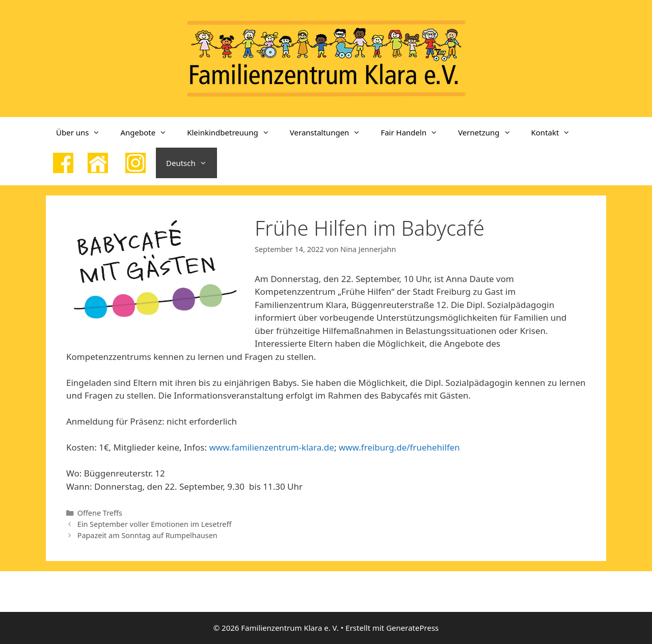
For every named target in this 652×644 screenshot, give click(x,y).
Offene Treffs (100, 513)
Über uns (83, 132)
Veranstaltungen (330, 132)
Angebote (148, 132)
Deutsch (192, 163)
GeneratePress (412, 628)
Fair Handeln (414, 132)
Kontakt (556, 132)
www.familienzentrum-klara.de (271, 447)
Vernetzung (489, 132)
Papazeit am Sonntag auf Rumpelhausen (147, 535)
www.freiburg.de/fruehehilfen (399, 447)
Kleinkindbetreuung (233, 132)
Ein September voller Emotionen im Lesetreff (155, 524)
